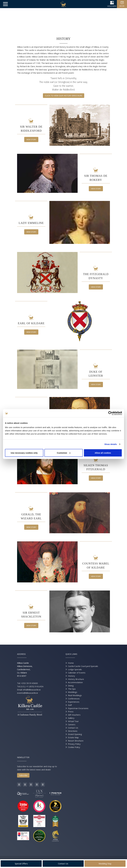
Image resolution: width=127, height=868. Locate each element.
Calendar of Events (77, 673)
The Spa (72, 689)
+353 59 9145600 (29, 683)
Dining (71, 686)
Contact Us (73, 728)
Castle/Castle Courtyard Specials (83, 666)
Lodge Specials (75, 669)
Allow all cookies (103, 453)
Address (21, 654)
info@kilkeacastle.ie (32, 690)
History (71, 676)
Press (71, 711)
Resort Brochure (76, 741)
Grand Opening (75, 734)
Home (71, 663)
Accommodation (75, 682)
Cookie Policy (74, 747)
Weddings (73, 692)
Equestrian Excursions (78, 708)
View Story (31, 139)
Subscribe (23, 775)
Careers (72, 724)
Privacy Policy (74, 744)
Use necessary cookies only (24, 453)
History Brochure (76, 679)
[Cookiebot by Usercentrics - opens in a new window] (110, 413)
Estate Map (73, 737)
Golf (70, 705)
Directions (73, 731)
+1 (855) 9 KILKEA (35, 686)
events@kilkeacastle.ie (28, 693)
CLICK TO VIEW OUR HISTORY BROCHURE (64, 96)
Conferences (74, 699)
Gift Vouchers (74, 715)
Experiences (74, 702)
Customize (64, 453)
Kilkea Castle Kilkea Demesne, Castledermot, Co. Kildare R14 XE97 (25, 669)
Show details (111, 444)
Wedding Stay (105, 864)
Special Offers (21, 864)
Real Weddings (75, 695)
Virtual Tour (73, 721)
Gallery (71, 718)
